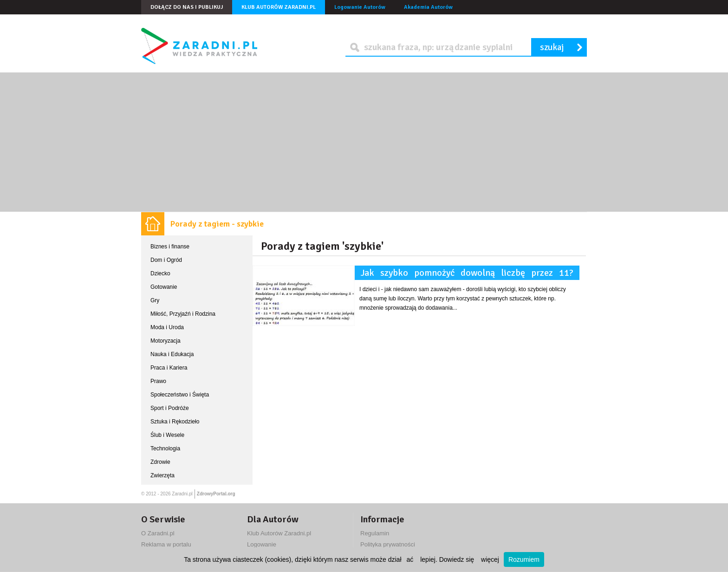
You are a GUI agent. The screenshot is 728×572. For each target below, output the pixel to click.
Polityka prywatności (388, 544)
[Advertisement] (364, 142)
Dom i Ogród (166, 260)
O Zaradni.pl (158, 533)
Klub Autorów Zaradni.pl (279, 7)
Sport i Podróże (170, 408)
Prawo (158, 381)
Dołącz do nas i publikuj (187, 7)
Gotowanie (164, 287)
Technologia (165, 448)
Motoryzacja (166, 341)
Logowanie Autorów (360, 7)
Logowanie (262, 544)
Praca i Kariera (169, 368)
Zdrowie (160, 462)
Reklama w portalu (166, 544)
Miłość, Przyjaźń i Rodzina (183, 314)
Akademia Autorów (428, 7)
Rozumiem (524, 559)
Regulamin (375, 533)
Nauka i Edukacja (172, 354)
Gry (155, 300)
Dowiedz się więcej (469, 559)
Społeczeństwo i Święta (180, 395)
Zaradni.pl (182, 494)
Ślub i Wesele (167, 435)
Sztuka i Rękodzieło (175, 422)
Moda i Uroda (167, 327)
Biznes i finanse (170, 247)
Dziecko (160, 273)
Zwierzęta (162, 475)
